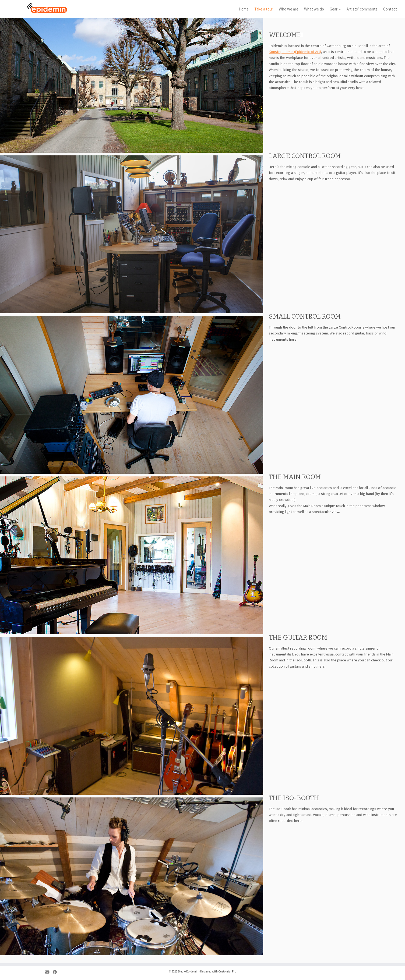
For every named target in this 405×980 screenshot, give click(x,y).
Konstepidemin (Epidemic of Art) (295, 52)
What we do (314, 9)
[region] (132, 234)
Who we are (289, 9)
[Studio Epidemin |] (47, 8)
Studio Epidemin (188, 971)
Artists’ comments (362, 9)
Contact (390, 9)
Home (244, 9)
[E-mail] (49, 972)
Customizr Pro (227, 971)
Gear (335, 9)
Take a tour (264, 9)
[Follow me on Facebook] (57, 972)
